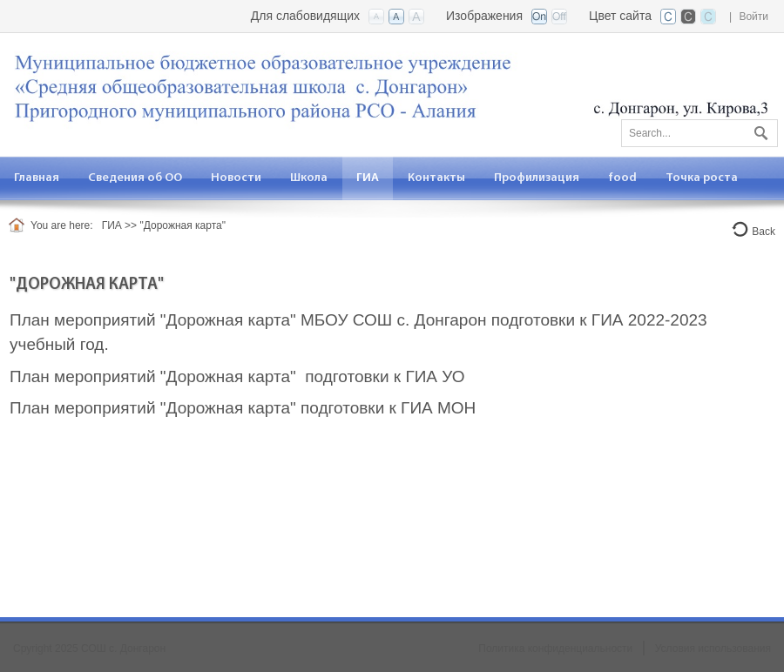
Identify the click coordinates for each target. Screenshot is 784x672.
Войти (754, 17)
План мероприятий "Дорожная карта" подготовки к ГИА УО (237, 376)
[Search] (700, 133)
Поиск (759, 130)
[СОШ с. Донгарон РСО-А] (392, 85)
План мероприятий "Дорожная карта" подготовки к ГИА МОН (243, 408)
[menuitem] (135, 178)
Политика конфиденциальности (555, 648)
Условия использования (713, 648)
